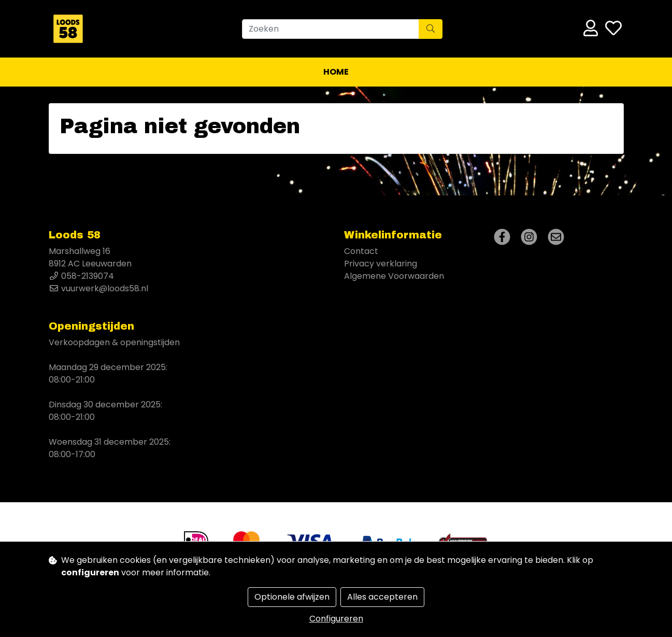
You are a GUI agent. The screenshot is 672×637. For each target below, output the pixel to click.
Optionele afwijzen (292, 597)
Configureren (336, 619)
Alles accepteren (382, 597)
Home (336, 72)
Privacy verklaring (381, 264)
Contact (361, 251)
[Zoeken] (331, 29)
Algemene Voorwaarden (394, 276)
